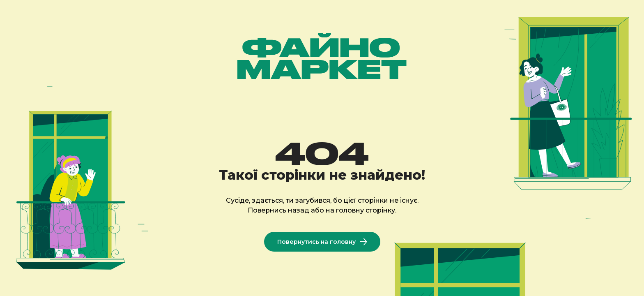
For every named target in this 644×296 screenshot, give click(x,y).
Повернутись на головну (322, 242)
